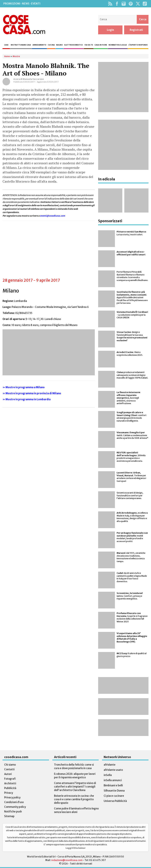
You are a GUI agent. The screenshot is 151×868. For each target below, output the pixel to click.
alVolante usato (113, 770)
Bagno (59, 45)
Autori (8, 774)
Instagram (124, 4)
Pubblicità (10, 788)
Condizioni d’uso (14, 802)
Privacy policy (12, 797)
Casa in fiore (101, 45)
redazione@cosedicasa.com (67, 860)
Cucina (51, 45)
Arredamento (39, 45)
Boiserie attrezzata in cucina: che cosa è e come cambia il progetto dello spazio (74, 799)
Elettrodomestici (74, 45)
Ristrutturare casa (21, 45)
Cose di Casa (24, 25)
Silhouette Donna (114, 791)
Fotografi (10, 779)
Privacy (9, 793)
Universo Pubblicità (115, 801)
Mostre (16, 56)
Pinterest (131, 4)
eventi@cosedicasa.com (53, 216)
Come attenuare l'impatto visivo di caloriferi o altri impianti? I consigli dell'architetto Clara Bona (75, 787)
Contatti (9, 769)
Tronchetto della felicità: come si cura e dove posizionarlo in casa (74, 766)
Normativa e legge (118, 45)
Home (7, 56)
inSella (108, 775)
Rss (110, 4)
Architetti (10, 783)
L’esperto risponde (138, 45)
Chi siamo (10, 765)
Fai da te (89, 45)
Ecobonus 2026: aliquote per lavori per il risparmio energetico (75, 776)
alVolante (110, 765)
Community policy (15, 807)
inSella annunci (113, 780)
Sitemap (9, 816)
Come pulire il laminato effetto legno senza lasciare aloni (76, 810)
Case (6, 45)
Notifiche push (13, 812)
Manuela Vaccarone (33, 79)
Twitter (138, 4)
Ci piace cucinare (114, 796)
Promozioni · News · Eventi (22, 4)
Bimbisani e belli (113, 785)
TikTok (145, 4)
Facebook (117, 4)
